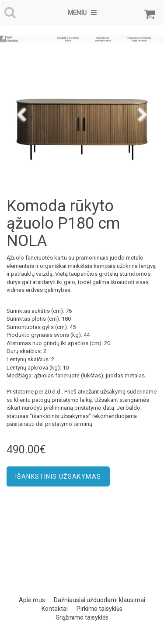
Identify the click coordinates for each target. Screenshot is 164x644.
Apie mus (32, 600)
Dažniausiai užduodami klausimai (99, 600)
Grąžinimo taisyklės (82, 617)
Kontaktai (55, 609)
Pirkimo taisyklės (99, 609)
